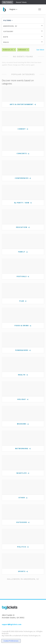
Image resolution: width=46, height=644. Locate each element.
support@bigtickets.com (12, 624)
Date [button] (23, 37)
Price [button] (23, 42)
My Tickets (7, 2)
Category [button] (23, 31)
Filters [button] (8, 20)
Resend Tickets (21, 2)
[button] (13, 9)
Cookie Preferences (11, 641)
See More (40, 50)
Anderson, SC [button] (23, 26)
